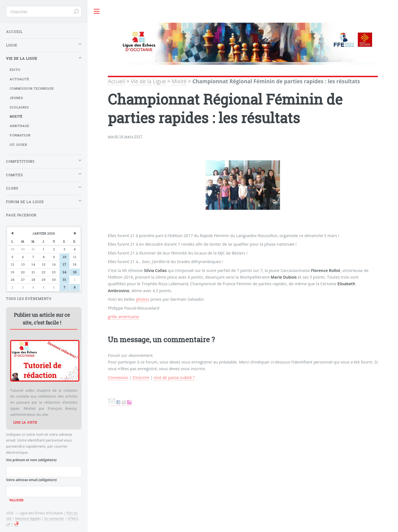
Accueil (116, 81)
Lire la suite (25, 422)
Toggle (97, 11)
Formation (20, 135)
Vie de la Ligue (148, 81)
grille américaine (123, 316)
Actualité (19, 79)
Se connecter (54, 518)
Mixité (179, 81)
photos (143, 299)
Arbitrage (19, 126)
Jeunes (16, 98)
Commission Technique (32, 89)
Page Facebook (21, 215)
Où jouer (18, 145)
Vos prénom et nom (31, 460)
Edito (15, 70)
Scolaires (19, 107)
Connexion (118, 377)
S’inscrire (141, 377)
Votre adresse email (31, 480)
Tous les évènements (29, 299)
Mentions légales (28, 518)
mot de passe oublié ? (174, 377)
